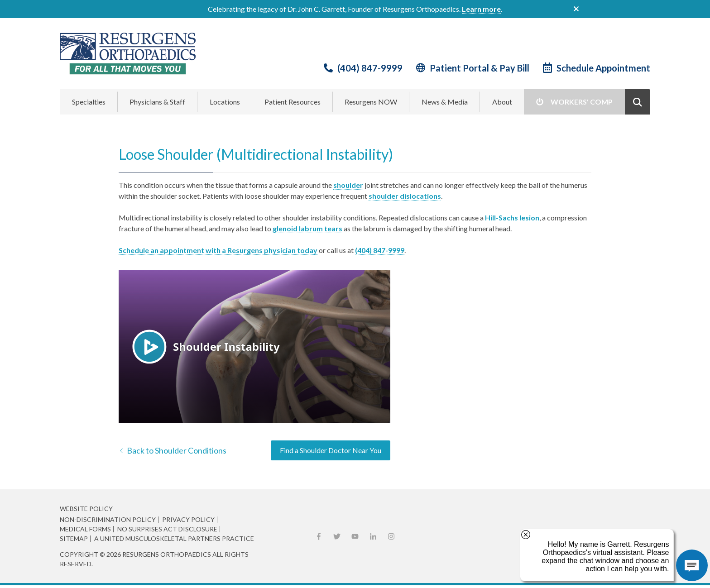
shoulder (348, 185)
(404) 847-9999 (370, 68)
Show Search (638, 102)
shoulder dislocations (405, 196)
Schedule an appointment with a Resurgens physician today (218, 250)
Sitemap (74, 539)
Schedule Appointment (603, 68)
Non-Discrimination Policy (108, 520)
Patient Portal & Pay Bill (480, 68)
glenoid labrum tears (307, 228)
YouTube (355, 536)
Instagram (391, 536)
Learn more (481, 9)
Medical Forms (85, 529)
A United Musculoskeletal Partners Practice (174, 539)
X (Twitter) (337, 536)
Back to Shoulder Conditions (177, 450)
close (576, 9)
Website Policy (86, 509)
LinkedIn (373, 536)
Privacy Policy (188, 520)
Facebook (319, 536)
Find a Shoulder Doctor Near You (331, 450)
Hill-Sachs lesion (512, 218)
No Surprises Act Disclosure (167, 529)
